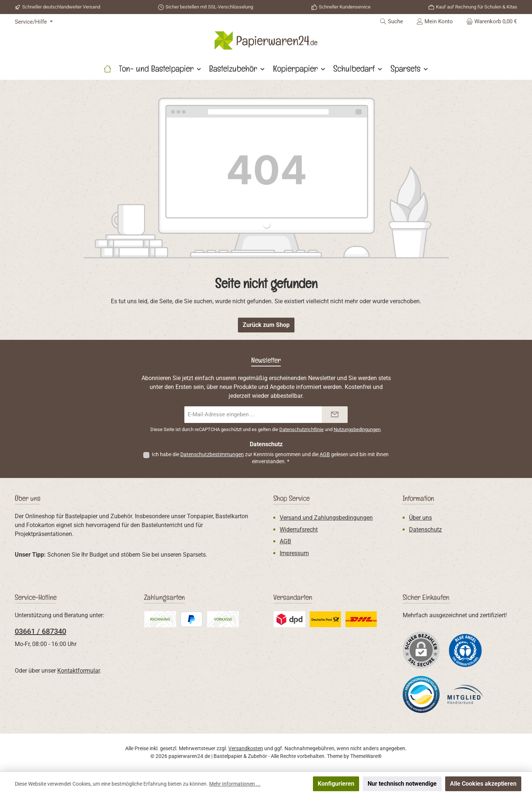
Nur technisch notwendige (402, 784)
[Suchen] (391, 21)
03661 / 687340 (40, 631)
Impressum (294, 553)
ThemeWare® (366, 756)
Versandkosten (246, 748)
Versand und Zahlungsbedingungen (326, 518)
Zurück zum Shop (266, 325)
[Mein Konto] (435, 21)
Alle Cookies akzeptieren (483, 784)
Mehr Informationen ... (235, 784)
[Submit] (335, 415)
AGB (325, 454)
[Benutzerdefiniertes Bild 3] (465, 695)
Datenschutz (425, 529)
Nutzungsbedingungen (357, 429)
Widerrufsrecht (299, 529)
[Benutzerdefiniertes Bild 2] (421, 694)
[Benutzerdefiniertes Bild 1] (465, 650)
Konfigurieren (336, 784)
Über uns (420, 518)
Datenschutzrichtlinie (301, 429)
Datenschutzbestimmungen (212, 454)
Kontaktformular (79, 671)
